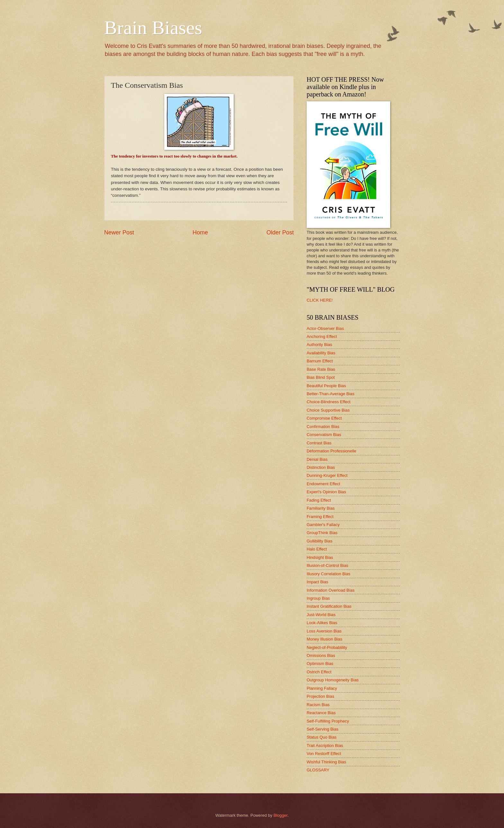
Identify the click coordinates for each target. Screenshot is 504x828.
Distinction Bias (321, 467)
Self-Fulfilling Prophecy (328, 721)
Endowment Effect (323, 484)
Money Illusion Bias (324, 639)
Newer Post (119, 232)
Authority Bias (319, 345)
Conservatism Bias (324, 435)
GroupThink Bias (322, 533)
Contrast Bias (319, 443)
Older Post (280, 232)
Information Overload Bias (331, 590)
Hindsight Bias (320, 557)
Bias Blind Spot (321, 377)
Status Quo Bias (322, 737)
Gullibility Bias (319, 541)
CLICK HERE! (320, 300)
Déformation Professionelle (332, 451)
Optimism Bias (320, 664)
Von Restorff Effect (324, 754)
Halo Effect (317, 549)
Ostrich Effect (319, 672)
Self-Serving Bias (323, 729)
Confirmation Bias (323, 427)
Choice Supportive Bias (328, 410)
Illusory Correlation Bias (328, 574)
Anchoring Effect (322, 337)
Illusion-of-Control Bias (328, 565)
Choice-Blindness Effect (328, 402)
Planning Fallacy (322, 688)
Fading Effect (319, 500)
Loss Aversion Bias (324, 631)
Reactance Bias (321, 713)
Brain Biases (153, 28)
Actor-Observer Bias (325, 328)
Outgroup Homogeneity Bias (333, 680)
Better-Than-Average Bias (331, 394)
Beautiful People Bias (326, 386)
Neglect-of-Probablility (327, 647)
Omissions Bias (321, 655)
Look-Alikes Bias (322, 623)
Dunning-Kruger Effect (327, 475)
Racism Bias (318, 705)
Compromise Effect (324, 418)
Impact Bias (317, 582)
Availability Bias (321, 353)
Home (200, 232)
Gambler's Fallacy (323, 525)
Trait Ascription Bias (325, 746)
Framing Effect (320, 517)
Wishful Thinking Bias (326, 762)
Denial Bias (317, 459)
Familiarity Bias (321, 508)
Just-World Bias (321, 615)
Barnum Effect (320, 361)
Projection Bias (320, 696)
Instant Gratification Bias (329, 606)
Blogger (281, 815)
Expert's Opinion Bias (326, 492)
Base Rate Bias (321, 369)
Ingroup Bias (318, 598)
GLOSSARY (318, 770)
